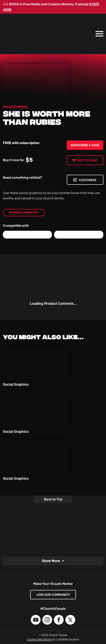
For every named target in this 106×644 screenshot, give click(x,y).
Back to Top (53, 499)
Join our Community (53, 595)
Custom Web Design (39, 639)
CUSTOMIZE (88, 180)
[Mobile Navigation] (98, 34)
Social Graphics (15, 106)
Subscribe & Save (85, 145)
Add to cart (88, 160)
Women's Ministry (24, 213)
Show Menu (51, 561)
